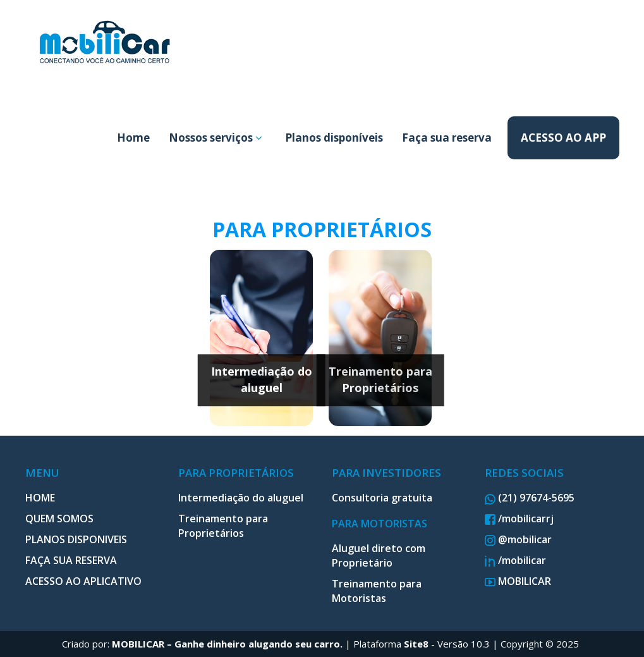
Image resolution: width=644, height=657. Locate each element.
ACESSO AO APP (563, 138)
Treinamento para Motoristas (377, 591)
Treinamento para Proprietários (380, 379)
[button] (259, 138)
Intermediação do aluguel (262, 379)
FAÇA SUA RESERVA (71, 560)
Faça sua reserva (447, 138)
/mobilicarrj (519, 519)
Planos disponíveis (334, 138)
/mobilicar (515, 560)
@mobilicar (518, 539)
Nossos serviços (216, 138)
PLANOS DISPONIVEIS (76, 539)
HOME (40, 498)
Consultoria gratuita (382, 498)
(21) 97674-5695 (530, 498)
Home (133, 138)
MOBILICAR (518, 581)
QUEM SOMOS (59, 519)
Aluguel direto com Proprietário (379, 556)
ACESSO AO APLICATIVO (83, 581)
